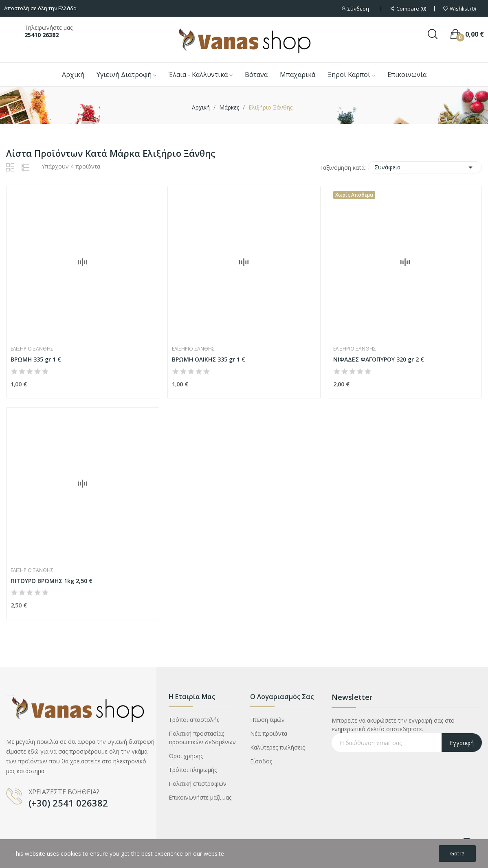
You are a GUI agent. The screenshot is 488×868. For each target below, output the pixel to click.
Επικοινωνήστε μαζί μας (200, 797)
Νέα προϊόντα (269, 733)
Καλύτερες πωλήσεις (277, 747)
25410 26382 (42, 35)
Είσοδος (261, 761)
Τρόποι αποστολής (194, 720)
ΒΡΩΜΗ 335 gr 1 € (36, 359)
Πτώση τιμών (267, 720)
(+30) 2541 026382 (68, 803)
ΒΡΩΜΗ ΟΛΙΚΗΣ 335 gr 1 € (209, 359)
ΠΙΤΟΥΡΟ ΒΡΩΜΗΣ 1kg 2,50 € (52, 581)
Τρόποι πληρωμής (193, 770)
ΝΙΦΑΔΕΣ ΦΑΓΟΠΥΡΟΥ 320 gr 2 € (379, 359)
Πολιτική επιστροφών (198, 784)
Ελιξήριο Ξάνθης (32, 349)
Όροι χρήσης (186, 756)
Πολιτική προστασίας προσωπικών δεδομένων (202, 738)
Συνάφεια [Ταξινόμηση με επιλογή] (425, 167)
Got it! (455, 853)
